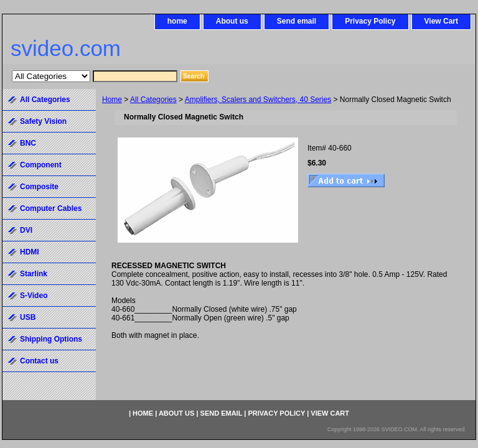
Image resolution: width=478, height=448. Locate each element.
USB (28, 317)
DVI (26, 230)
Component (41, 165)
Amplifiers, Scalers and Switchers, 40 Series (258, 100)
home (177, 21)
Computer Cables (51, 208)
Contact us (39, 361)
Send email (297, 21)
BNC (28, 143)
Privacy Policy (370, 21)
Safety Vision (43, 121)
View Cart (441, 21)
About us (232, 21)
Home (112, 100)
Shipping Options (51, 339)
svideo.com (66, 48)
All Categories (153, 100)
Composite (39, 187)
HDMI (30, 252)
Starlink (34, 274)
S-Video (34, 296)
